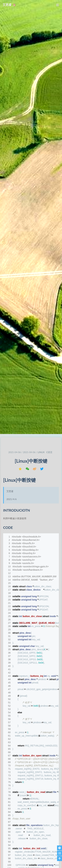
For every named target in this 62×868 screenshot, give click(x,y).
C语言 (49, 452)
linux (41, 452)
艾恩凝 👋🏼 (9, 5)
